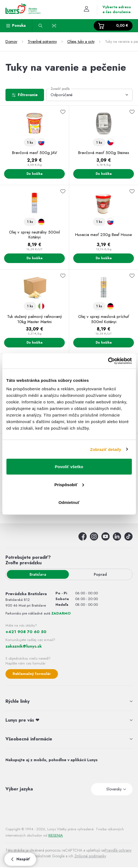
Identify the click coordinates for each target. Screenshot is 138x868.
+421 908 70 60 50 (26, 632)
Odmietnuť (69, 502)
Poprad (100, 574)
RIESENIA (56, 835)
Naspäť (20, 859)
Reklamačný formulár (32, 674)
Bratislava (38, 574)
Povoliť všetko (69, 467)
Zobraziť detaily (106, 449)
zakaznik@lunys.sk (24, 646)
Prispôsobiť (69, 484)
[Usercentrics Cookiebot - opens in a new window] (108, 361)
